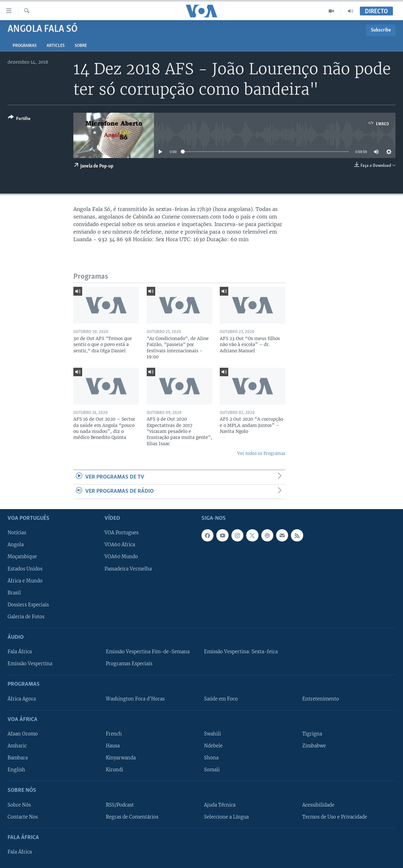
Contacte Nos (23, 817)
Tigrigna (312, 734)
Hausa (113, 746)
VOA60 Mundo (121, 557)
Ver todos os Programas (261, 454)
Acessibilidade (318, 805)
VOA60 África (120, 545)
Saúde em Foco (221, 699)
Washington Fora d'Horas (135, 699)
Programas (25, 46)
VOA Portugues (122, 533)
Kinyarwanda (121, 758)
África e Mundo (25, 581)
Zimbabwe (314, 746)
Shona (211, 758)
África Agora (22, 699)
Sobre (81, 46)
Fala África (20, 652)
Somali (212, 770)
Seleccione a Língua (226, 817)
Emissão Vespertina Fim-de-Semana (148, 652)
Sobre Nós (19, 805)
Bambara (18, 758)
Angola (16, 545)
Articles (56, 46)
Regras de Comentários (132, 817)
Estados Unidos (25, 569)
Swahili (213, 734)
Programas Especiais (129, 664)
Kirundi (114, 770)
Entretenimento (321, 699)
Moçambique (22, 557)
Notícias (17, 533)
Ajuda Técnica (220, 805)
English (16, 770)
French (114, 734)
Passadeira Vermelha (128, 569)
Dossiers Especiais (28, 604)
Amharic (17, 746)
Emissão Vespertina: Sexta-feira (241, 652)
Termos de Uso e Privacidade (335, 817)
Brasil (14, 593)
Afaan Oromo (23, 734)
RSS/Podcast (120, 805)
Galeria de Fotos (26, 616)
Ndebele (213, 746)
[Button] (19, 119)
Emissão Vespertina (30, 664)
